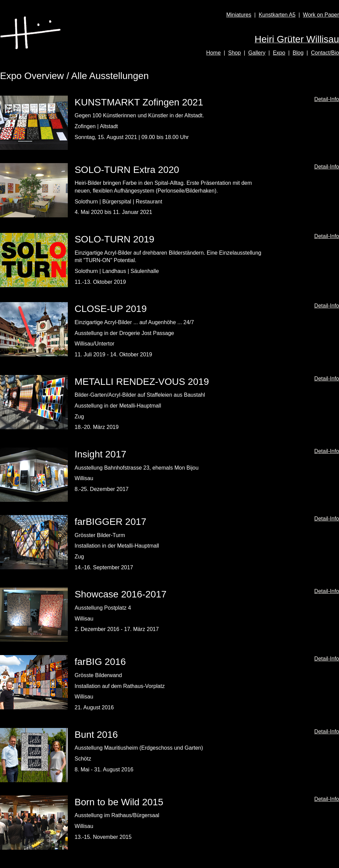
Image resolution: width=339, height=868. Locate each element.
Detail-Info (327, 99)
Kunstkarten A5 (277, 15)
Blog (298, 53)
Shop (234, 53)
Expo (279, 53)
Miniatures (239, 15)
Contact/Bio (325, 53)
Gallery (257, 53)
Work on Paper (321, 15)
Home (213, 53)
